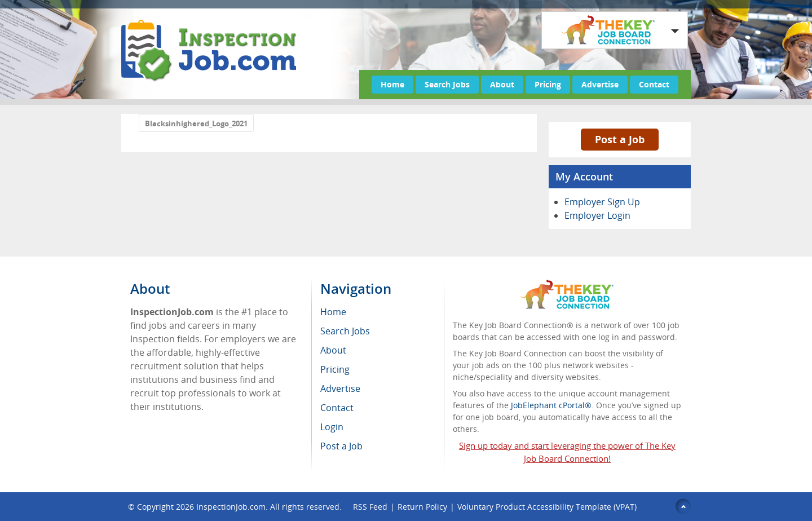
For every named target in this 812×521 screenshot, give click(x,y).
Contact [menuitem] (337, 408)
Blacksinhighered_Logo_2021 (196, 123)
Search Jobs (447, 84)
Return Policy (422, 507)
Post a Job (620, 139)
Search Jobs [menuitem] (345, 331)
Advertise (600, 84)
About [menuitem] (333, 350)
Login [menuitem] (332, 427)
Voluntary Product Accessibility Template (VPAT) (547, 507)
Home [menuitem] (333, 312)
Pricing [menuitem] (335, 369)
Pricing (548, 84)
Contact (654, 84)
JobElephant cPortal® (551, 405)
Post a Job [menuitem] (341, 446)
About (502, 84)
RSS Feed (370, 507)
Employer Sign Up (602, 202)
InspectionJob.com (231, 507)
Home (392, 84)
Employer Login (597, 215)
